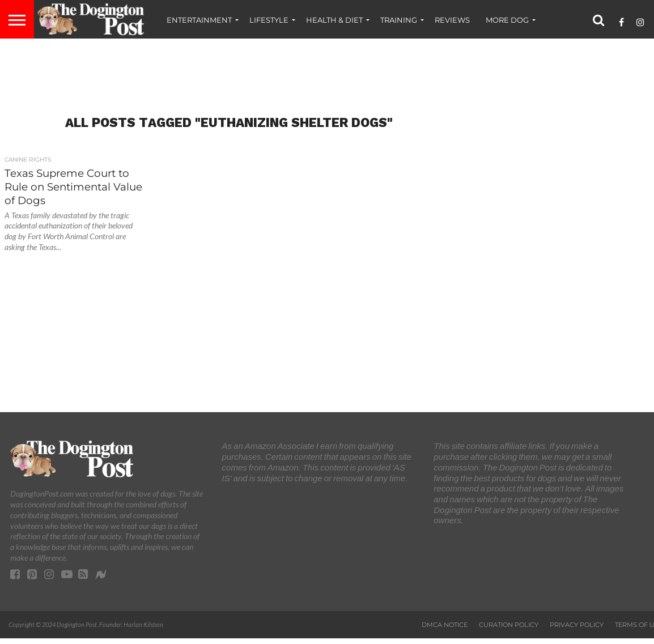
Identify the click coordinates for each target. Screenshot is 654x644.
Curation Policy (509, 625)
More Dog (507, 20)
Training (399, 20)
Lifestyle (269, 20)
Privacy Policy (577, 625)
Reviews (452, 20)
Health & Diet (334, 20)
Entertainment (199, 20)
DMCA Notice (445, 625)
